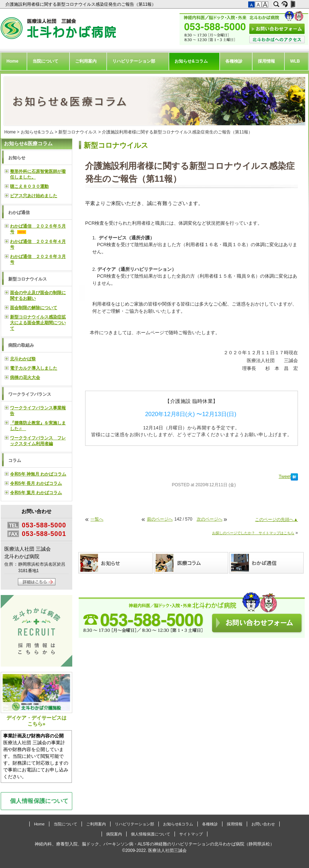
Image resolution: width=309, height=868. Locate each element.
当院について (45, 61)
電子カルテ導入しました (34, 368)
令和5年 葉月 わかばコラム (36, 493)
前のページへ (160, 519)
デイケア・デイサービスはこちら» (36, 699)
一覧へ (97, 519)
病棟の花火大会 (25, 377)
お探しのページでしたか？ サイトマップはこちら (253, 533)
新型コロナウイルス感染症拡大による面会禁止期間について (38, 323)
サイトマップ (191, 834)
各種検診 (234, 61)
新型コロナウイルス (78, 132)
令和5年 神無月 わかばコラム (38, 474)
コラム (15, 460)
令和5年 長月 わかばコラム (36, 483)
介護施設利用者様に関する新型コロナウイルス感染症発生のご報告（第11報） (81, 4)
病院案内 (114, 834)
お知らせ (17, 158)
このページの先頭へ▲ (276, 520)
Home (12, 61)
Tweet (285, 477)
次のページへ (210, 519)
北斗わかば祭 (23, 359)
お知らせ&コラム (191, 61)
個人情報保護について (39, 801)
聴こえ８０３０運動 (29, 186)
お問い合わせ (263, 824)
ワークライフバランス (30, 394)
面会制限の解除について (34, 308)
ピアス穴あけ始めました (34, 196)
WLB (295, 61)
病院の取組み (21, 345)
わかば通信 (19, 213)
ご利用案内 (86, 61)
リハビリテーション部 (134, 61)
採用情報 (266, 61)
